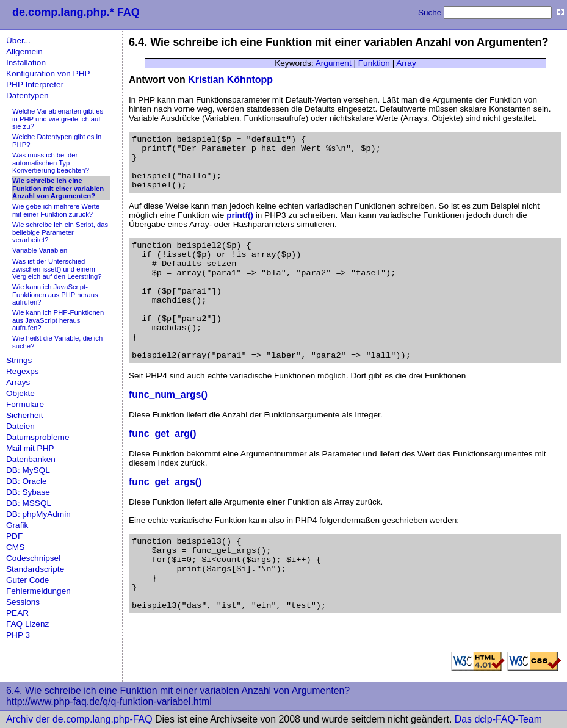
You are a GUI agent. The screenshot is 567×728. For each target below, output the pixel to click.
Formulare (25, 404)
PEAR (17, 613)
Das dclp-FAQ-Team (498, 719)
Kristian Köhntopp (230, 80)
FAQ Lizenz (27, 624)
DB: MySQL (28, 470)
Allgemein (24, 52)
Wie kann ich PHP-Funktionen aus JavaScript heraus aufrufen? (58, 320)
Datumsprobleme (38, 437)
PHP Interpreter (35, 85)
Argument (334, 63)
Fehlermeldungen (38, 591)
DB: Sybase (28, 492)
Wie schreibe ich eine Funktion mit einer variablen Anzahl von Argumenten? (58, 188)
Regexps (23, 371)
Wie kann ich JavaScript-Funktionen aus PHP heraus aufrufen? (55, 294)
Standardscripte (35, 569)
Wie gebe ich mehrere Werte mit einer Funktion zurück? (56, 210)
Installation (26, 63)
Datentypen (27, 96)
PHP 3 (18, 635)
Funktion (374, 63)
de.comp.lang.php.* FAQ (76, 12)
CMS (15, 547)
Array (406, 63)
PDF (14, 536)
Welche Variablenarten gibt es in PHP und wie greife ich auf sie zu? (58, 119)
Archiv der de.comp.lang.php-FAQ (79, 719)
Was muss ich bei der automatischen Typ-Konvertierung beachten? (51, 163)
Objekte (20, 393)
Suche (430, 13)
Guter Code (27, 580)
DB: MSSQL (29, 503)
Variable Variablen (40, 250)
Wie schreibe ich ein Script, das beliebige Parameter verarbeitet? (60, 232)
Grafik (17, 525)
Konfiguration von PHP (48, 74)
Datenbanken (31, 459)
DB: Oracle (26, 481)
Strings (19, 360)
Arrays (18, 382)
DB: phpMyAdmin (38, 514)
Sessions (23, 602)
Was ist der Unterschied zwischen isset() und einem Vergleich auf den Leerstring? (57, 269)
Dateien (20, 426)
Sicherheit (24, 415)
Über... (18, 41)
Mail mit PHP (30, 448)
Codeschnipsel (33, 558)
